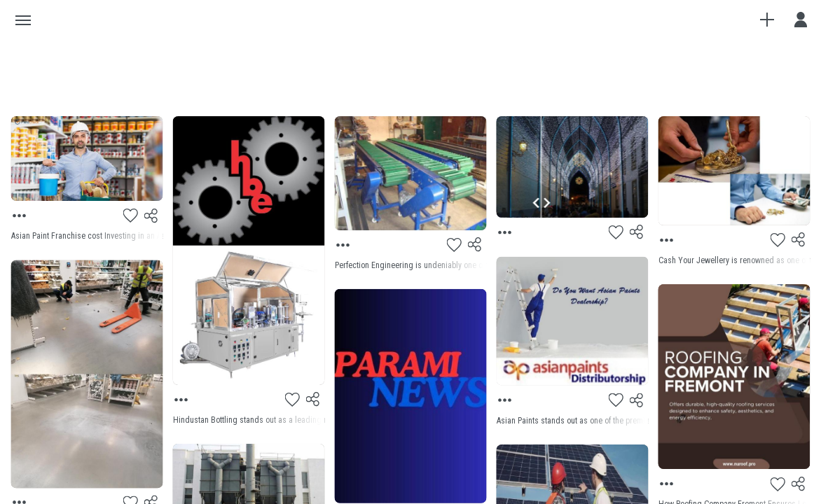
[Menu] (20, 216)
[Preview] (87, 159)
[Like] (131, 216)
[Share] (152, 216)
